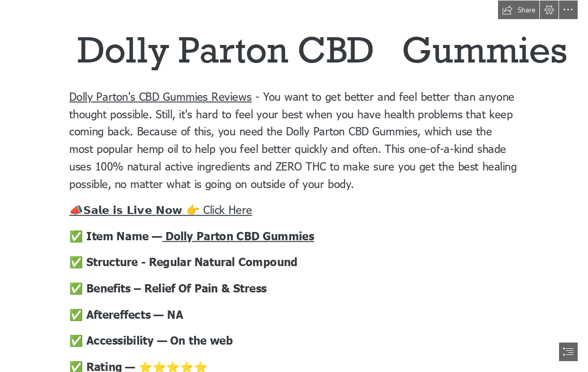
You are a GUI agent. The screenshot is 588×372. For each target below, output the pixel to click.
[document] (294, 186)
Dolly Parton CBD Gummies (238, 235)
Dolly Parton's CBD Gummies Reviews (161, 96)
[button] (519, 10)
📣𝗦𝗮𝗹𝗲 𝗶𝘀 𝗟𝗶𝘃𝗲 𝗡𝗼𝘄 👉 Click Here (161, 209)
